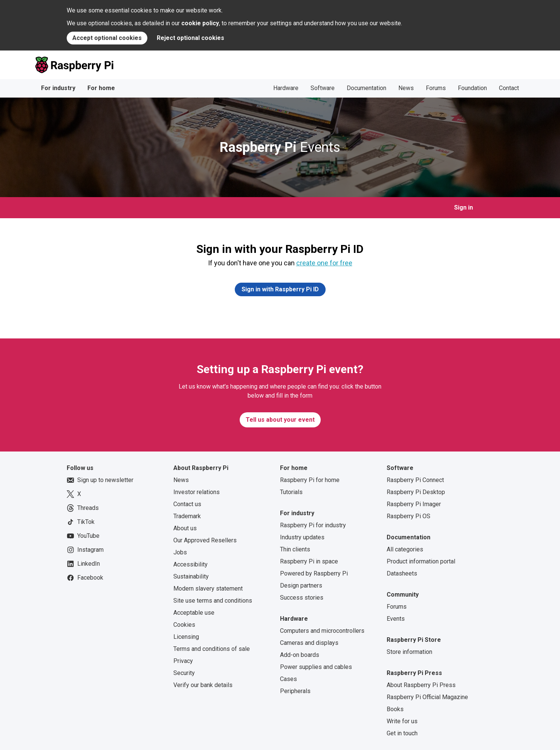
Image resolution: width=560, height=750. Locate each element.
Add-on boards (300, 655)
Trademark (187, 516)
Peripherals (295, 691)
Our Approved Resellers (205, 540)
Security (184, 673)
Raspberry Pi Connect (415, 480)
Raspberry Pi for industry (313, 525)
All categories (405, 549)
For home (101, 88)
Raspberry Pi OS (409, 516)
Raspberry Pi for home (310, 480)
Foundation (472, 88)
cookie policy (200, 23)
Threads (83, 508)
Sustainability (191, 576)
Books (395, 709)
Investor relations (197, 492)
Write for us (402, 721)
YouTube (83, 536)
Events (280, 147)
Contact (509, 88)
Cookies (184, 625)
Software (323, 88)
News (406, 88)
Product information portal (421, 561)
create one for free (324, 263)
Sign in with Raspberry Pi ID (280, 289)
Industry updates (302, 537)
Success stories (302, 598)
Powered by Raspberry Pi (314, 573)
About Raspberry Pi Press (421, 685)
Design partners (301, 585)
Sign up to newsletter (100, 480)
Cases (288, 679)
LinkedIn (83, 564)
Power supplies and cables (316, 667)
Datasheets (402, 573)
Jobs (180, 552)
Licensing (186, 637)
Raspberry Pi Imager (414, 504)
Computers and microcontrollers (322, 631)
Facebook (85, 578)
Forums (436, 88)
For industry (58, 88)
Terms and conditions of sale (212, 649)
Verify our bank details (203, 685)
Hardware (286, 88)
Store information (409, 652)
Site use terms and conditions (213, 601)
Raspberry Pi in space (309, 561)
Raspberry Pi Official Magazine (427, 697)
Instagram (85, 550)
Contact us (187, 504)
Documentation (366, 88)
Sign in (464, 207)
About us (185, 528)
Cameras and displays (309, 643)
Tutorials (291, 492)
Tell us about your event (280, 420)
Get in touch (402, 733)
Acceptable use (194, 613)
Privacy (183, 661)
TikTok (81, 522)
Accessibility (190, 564)
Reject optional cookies (190, 38)
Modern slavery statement (208, 589)
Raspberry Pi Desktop (416, 492)
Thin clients (295, 549)
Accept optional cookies (107, 38)
